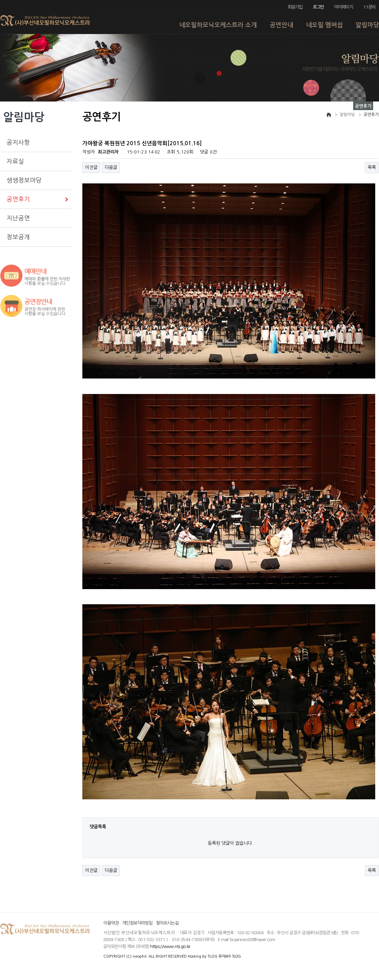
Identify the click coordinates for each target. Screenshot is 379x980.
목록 (372, 167)
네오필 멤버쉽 (324, 25)
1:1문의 (369, 7)
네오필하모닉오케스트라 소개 (218, 25)
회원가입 (295, 7)
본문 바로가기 (0, 0)
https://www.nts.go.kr (170, 946)
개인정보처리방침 (137, 923)
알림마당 (367, 25)
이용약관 (111, 923)
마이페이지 (343, 7)
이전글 (91, 167)
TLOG (212, 956)
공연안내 (281, 25)
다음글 (111, 167)
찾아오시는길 (167, 923)
